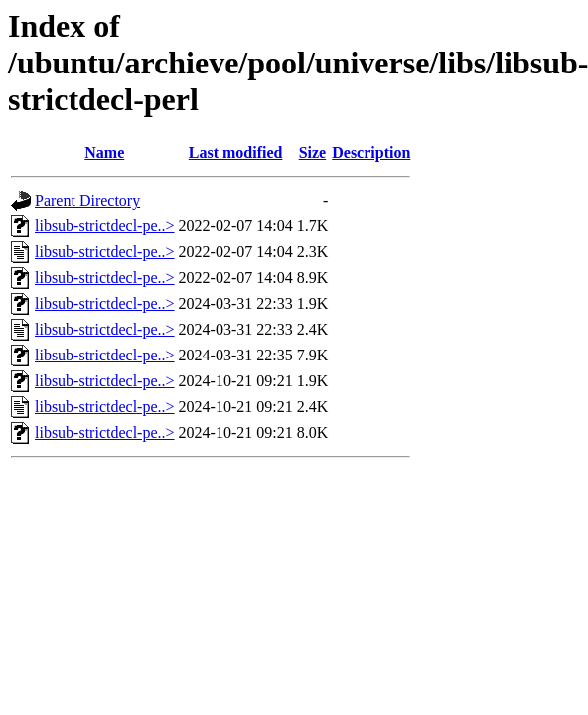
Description (371, 152)
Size (313, 152)
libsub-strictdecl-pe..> (105, 226)
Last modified (236, 152)
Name (104, 152)
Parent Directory (87, 200)
